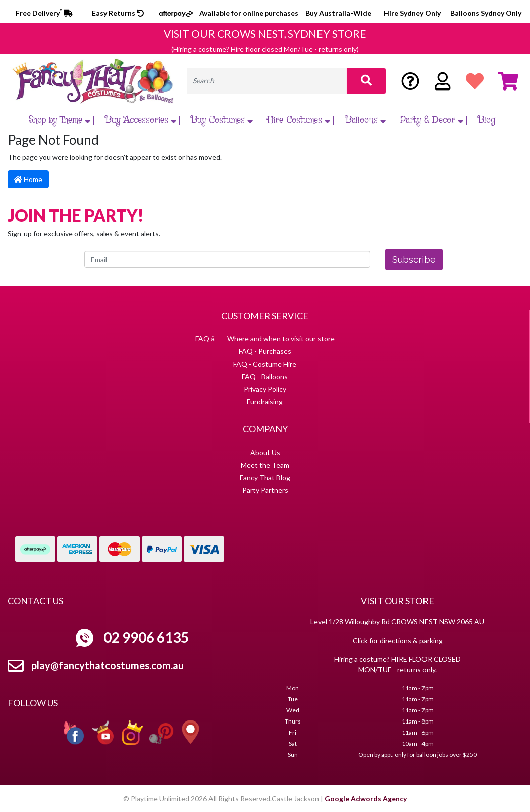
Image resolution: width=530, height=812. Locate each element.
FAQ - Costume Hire (265, 364)
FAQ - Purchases (265, 351)
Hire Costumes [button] (300, 120)
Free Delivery (44, 13)
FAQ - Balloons (265, 376)
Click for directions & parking (398, 640)
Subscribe (414, 260)
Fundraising (265, 401)
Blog (487, 120)
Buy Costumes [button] (223, 120)
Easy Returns (118, 13)
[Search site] (366, 81)
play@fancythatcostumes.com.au (108, 665)
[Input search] (267, 81)
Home (28, 179)
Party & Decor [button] (433, 120)
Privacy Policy (265, 389)
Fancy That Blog (265, 477)
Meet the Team (265, 465)
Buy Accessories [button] (142, 120)
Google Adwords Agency (366, 799)
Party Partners (265, 490)
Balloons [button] (367, 120)
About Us (265, 452)
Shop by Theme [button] (61, 120)
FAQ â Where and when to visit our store (265, 339)
